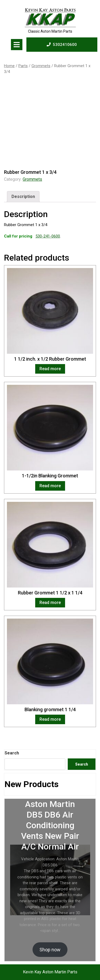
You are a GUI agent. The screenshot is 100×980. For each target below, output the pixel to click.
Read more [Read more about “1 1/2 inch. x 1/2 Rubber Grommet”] (50, 369)
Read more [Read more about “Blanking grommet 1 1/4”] (50, 719)
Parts (23, 66)
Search (12, 753)
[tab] (17, 45)
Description (23, 197)
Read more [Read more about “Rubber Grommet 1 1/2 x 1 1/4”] (50, 603)
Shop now (50, 950)
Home (9, 66)
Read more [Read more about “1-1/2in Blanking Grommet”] (50, 486)
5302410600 (62, 44)
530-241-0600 (48, 236)
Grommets (41, 66)
